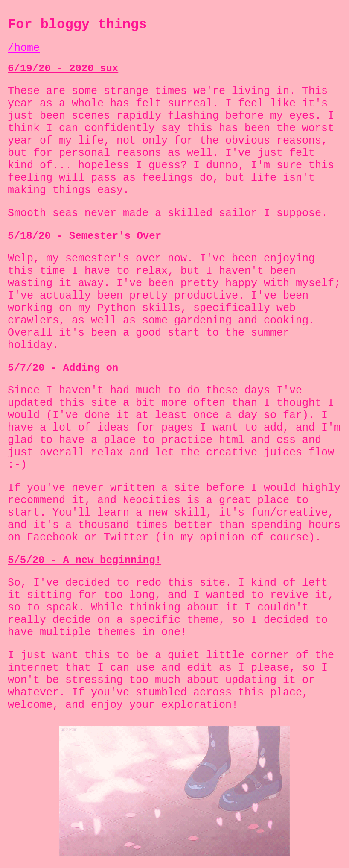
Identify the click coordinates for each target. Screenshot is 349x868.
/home (24, 48)
